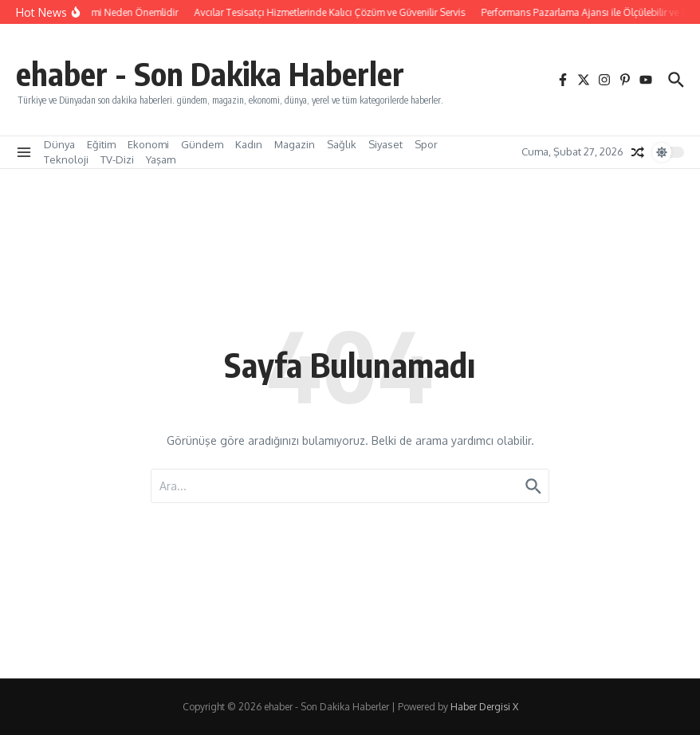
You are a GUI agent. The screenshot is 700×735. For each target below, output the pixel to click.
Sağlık (342, 144)
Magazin (295, 144)
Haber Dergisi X (484, 707)
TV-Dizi (117, 159)
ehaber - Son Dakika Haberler (210, 73)
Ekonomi (148, 144)
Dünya (59, 144)
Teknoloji (66, 159)
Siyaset (385, 144)
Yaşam (161, 159)
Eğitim (101, 144)
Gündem (202, 144)
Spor (426, 144)
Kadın (249, 144)
